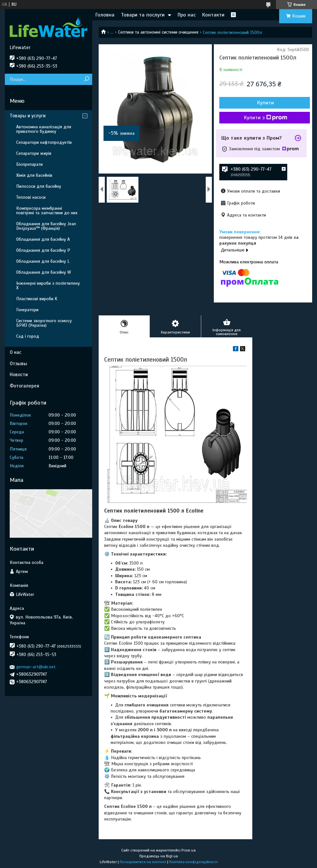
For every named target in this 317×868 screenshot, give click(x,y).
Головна (105, 15)
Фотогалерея (24, 386)
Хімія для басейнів (34, 175)
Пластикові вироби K (37, 299)
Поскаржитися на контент (143, 862)
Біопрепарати (29, 164)
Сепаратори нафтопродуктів (44, 142)
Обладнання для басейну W (44, 272)
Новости (19, 375)
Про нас (187, 15)
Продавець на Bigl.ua (159, 856)
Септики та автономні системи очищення (158, 32)
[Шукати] (87, 79)
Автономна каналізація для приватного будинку (44, 129)
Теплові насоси (31, 197)
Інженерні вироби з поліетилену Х (48, 286)
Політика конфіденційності (193, 862)
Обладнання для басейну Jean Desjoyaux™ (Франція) (46, 226)
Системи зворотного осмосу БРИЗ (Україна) (44, 323)
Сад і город (28, 336)
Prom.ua (189, 850)
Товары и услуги (28, 116)
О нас (16, 352)
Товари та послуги (143, 15)
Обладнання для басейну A (43, 239)
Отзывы (18, 364)
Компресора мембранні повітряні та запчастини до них (47, 211)
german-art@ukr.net (36, 667)
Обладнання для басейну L (43, 261)
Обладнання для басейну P (43, 250)
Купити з (266, 118)
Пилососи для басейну (39, 186)
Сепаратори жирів (34, 153)
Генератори (27, 310)
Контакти (213, 15)
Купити (266, 103)
